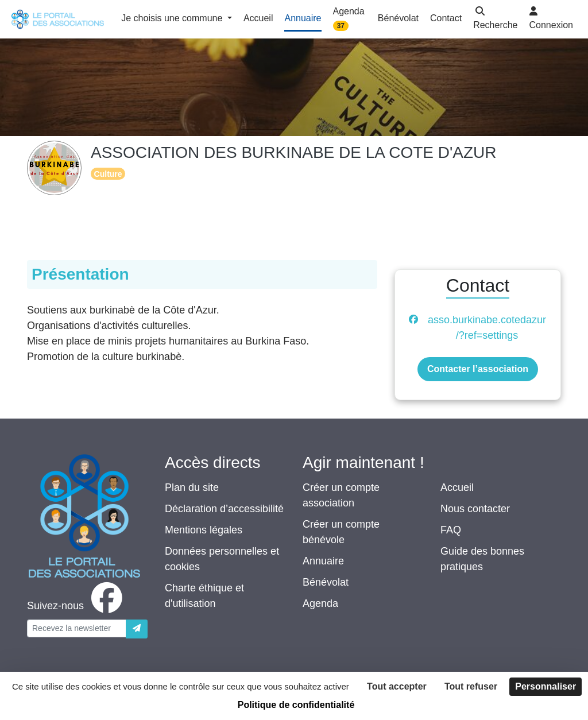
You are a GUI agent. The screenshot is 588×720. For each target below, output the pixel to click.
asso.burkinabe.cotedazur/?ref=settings (487, 328)
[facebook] (77, 606)
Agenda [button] (349, 19)
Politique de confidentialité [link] (296, 705)
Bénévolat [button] (398, 18)
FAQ (451, 530)
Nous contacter (475, 509)
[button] (495, 19)
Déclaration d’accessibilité (224, 509)
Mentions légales (204, 530)
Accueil (457, 487)
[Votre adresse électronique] (77, 628)
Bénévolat (326, 582)
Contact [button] (446, 18)
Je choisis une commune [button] (173, 18)
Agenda (320, 603)
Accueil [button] (258, 18)
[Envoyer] (137, 629)
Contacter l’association (478, 369)
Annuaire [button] (303, 18)
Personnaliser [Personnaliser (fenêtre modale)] (546, 686)
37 (341, 26)
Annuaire (323, 561)
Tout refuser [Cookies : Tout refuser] (471, 686)
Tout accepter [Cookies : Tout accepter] (397, 686)
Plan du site (192, 487)
